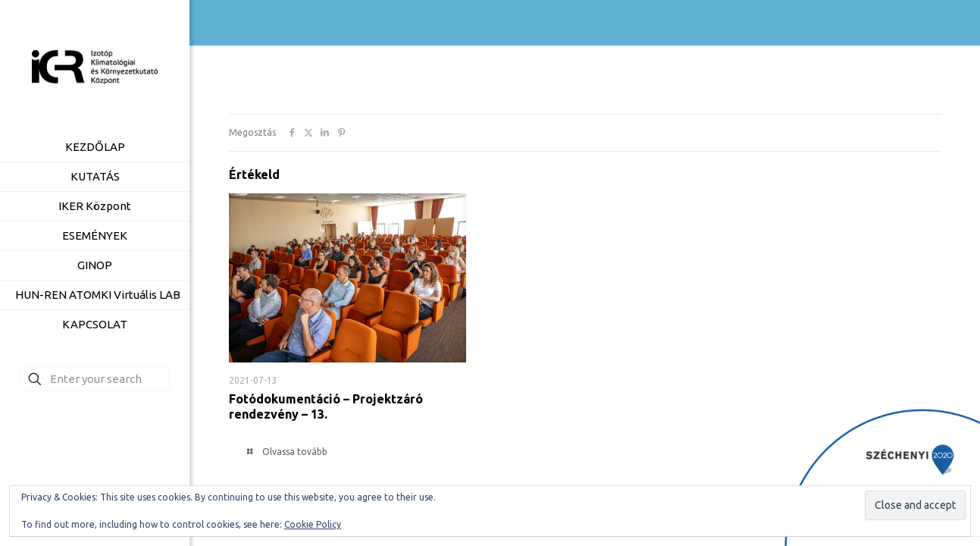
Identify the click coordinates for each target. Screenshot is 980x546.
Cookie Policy (313, 524)
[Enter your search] (95, 379)
